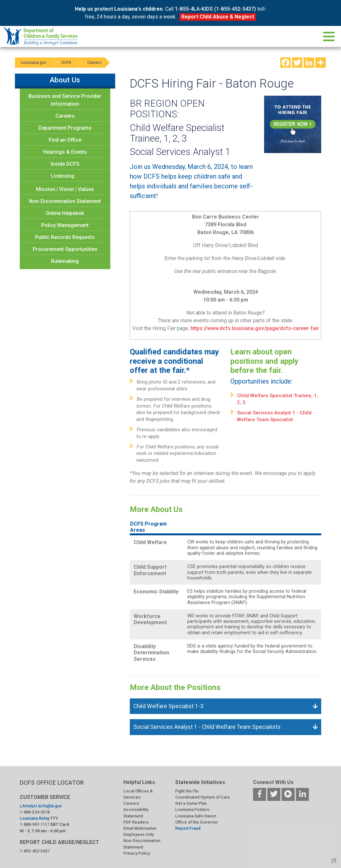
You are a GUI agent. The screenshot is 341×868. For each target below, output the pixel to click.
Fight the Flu (187, 791)
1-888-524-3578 (35, 812)
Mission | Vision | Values (65, 189)
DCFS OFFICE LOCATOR (52, 783)
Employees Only (139, 834)
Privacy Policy (137, 853)
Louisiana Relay (35, 818)
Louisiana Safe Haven (196, 816)
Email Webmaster (140, 828)
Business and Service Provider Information (65, 100)
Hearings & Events (65, 152)
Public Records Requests (65, 237)
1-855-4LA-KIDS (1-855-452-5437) (215, 9)
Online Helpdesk (65, 213)
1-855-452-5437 (35, 851)
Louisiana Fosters (192, 809)
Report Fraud (188, 828)
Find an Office (65, 140)
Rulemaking (65, 261)
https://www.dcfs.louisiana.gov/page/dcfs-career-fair (254, 328)
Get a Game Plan (191, 803)
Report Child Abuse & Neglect (218, 17)
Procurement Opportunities (65, 249)
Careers (96, 63)
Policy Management (65, 225)
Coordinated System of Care (203, 797)
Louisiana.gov (34, 63)
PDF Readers (136, 822)
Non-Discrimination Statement (65, 201)
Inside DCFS (65, 164)
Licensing (63, 176)
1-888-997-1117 (35, 824)
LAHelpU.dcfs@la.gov (41, 806)
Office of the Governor (197, 822)
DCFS (67, 63)
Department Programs (65, 128)
